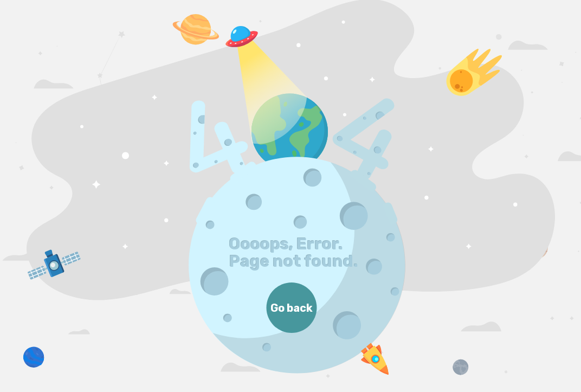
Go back (292, 308)
